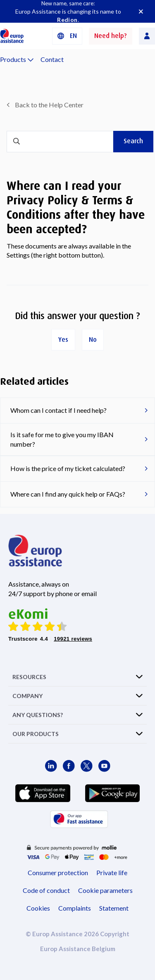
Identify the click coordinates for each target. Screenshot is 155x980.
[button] (67, 36)
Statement (114, 908)
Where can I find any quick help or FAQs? (68, 494)
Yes (63, 340)
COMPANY (27, 696)
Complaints (75, 908)
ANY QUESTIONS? (38, 715)
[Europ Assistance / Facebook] (69, 766)
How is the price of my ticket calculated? (68, 468)
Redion (67, 20)
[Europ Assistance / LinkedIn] (51, 766)
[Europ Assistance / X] (87, 766)
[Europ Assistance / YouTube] (104, 766)
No (93, 340)
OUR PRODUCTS (36, 734)
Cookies (38, 908)
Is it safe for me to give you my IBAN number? (62, 439)
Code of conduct (46, 890)
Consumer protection (58, 872)
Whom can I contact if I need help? (58, 410)
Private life (112, 872)
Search (133, 141)
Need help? (111, 36)
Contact (52, 59)
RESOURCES (29, 677)
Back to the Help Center (49, 105)
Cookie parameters (105, 890)
